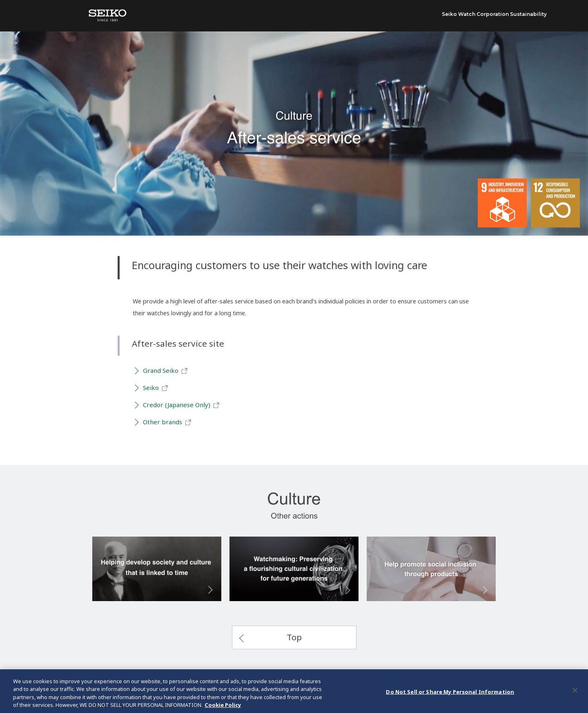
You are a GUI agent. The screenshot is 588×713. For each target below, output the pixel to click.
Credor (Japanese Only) (182, 405)
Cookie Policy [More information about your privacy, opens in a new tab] (223, 707)
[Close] (575, 693)
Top (294, 637)
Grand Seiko (166, 371)
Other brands (167, 422)
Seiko (156, 388)
